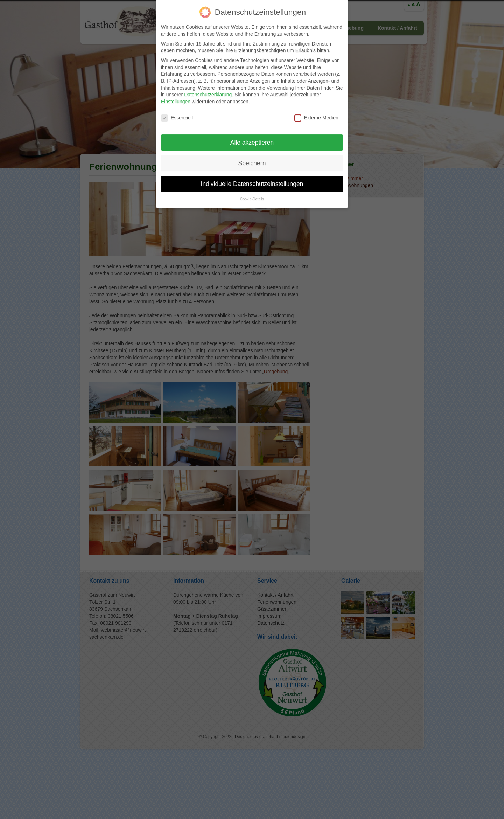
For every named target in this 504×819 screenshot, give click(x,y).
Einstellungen (176, 95)
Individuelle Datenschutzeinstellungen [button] (252, 176)
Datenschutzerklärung (208, 88)
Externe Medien (316, 111)
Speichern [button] (252, 156)
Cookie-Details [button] (252, 192)
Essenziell (177, 111)
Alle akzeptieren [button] (252, 135)
